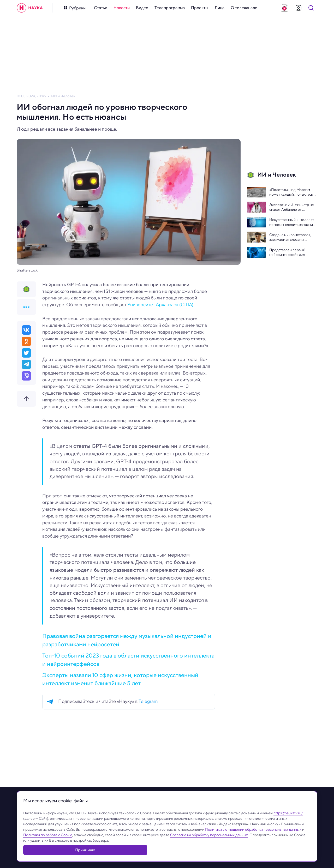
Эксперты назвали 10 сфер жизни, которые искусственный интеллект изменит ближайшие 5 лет (120, 679)
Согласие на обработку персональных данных (209, 847)
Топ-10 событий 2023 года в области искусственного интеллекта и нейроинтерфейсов (128, 659)
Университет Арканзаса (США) (160, 305)
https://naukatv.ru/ (288, 825)
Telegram (148, 701)
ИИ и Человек (63, 96)
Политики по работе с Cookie (48, 847)
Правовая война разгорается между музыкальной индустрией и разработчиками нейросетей (127, 640)
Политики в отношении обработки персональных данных (253, 841)
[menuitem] (101, 8)
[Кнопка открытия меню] (75, 8)
